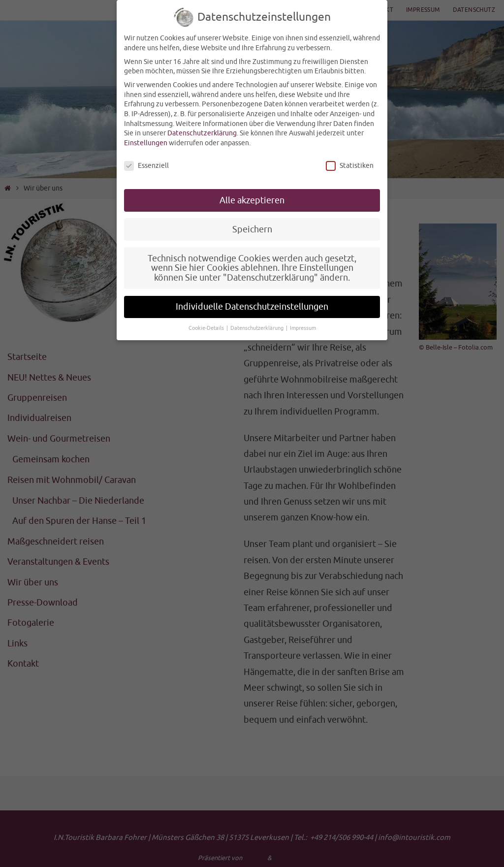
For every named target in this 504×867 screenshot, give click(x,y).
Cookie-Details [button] (207, 328)
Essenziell (146, 166)
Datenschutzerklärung (202, 133)
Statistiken (350, 166)
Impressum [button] (303, 328)
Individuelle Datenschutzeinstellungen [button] (252, 307)
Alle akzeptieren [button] (252, 200)
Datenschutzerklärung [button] (258, 328)
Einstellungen (146, 143)
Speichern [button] (252, 229)
